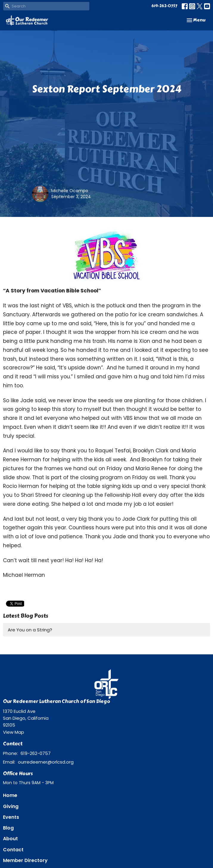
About (10, 839)
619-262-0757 (164, 6)
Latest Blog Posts (26, 616)
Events (11, 817)
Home (10, 795)
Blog (8, 828)
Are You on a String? (30, 630)
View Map (14, 732)
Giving (11, 806)
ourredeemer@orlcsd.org (46, 762)
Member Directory (25, 860)
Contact (13, 850)
